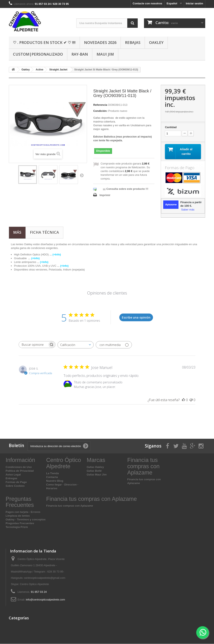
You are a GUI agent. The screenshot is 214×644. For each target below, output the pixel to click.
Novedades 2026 (100, 42)
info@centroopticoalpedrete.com (45, 600)
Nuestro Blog (55, 481)
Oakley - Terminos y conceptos (26, 520)
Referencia (100, 105)
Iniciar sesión (194, 3)
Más (17, 232)
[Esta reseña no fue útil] (191, 400)
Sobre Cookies (15, 486)
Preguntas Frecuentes (20, 523)
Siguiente (82, 175)
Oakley (156, 42)
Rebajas (133, 42)
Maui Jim (105, 54)
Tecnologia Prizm (17, 527)
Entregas (11, 479)
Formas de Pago (16, 482)
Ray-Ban (80, 54)
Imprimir (105, 195)
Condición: (100, 111)
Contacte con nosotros (148, 3)
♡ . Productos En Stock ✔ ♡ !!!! (44, 42)
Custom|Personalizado (38, 54)
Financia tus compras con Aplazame (70, 506)
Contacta (52, 477)
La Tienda (52, 473)
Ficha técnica (44, 232)
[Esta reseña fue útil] (183, 400)
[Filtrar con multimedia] (114, 345)
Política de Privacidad (20, 471)
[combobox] (76, 345)
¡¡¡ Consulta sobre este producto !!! (125, 189)
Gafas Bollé (94, 471)
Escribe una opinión (136, 318)
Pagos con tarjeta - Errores (23, 512)
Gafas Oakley (95, 467)
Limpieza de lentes (18, 516)
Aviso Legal (13, 475)
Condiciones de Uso (19, 467)
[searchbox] (33, 345)
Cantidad (171, 127)
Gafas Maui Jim (97, 475)
